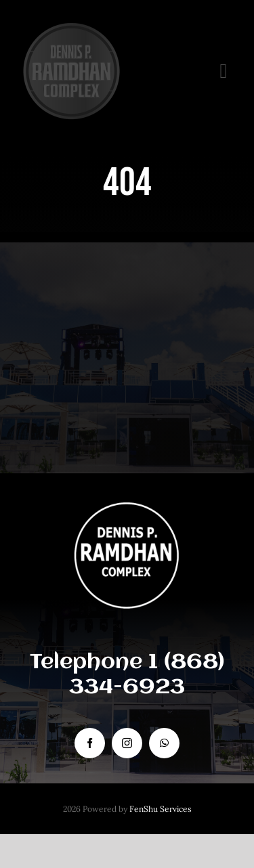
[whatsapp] (164, 743)
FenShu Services (161, 809)
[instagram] (127, 743)
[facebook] (90, 743)
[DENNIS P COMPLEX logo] (71, 26)
